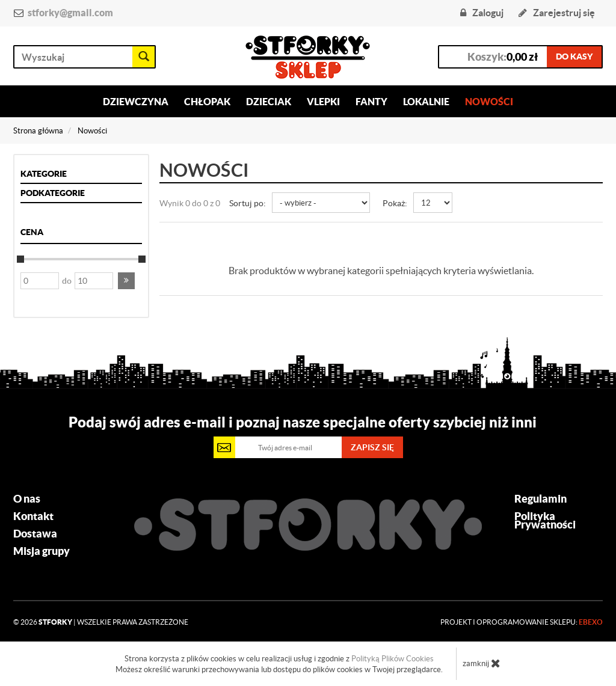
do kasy (574, 57)
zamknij (482, 663)
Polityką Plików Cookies (393, 659)
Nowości (489, 102)
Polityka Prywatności (545, 521)
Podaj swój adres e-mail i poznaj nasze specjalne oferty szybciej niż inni (303, 422)
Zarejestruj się (557, 13)
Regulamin (541, 499)
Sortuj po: (248, 203)
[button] (126, 281)
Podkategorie (53, 193)
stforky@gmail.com (70, 13)
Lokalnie (426, 102)
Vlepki (323, 102)
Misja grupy (42, 551)
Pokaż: (395, 203)
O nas (27, 499)
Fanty (371, 102)
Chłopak (207, 102)
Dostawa (35, 534)
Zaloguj (482, 13)
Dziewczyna (136, 102)
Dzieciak (269, 102)
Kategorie (44, 174)
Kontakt (33, 516)
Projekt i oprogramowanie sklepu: (522, 622)
